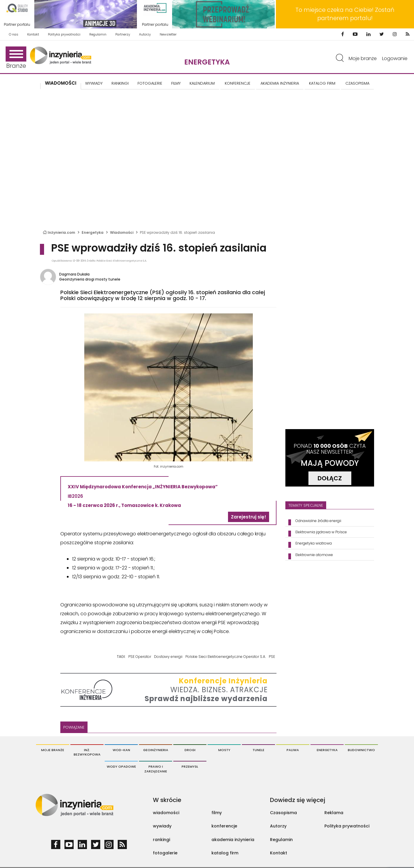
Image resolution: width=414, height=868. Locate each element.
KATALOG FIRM (322, 83)
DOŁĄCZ (330, 478)
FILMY (176, 83)
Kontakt (33, 34)
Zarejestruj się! (249, 517)
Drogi (190, 750)
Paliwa (293, 750)
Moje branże (363, 58)
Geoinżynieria (156, 750)
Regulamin (98, 34)
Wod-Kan (121, 750)
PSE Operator (140, 657)
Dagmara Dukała (74, 274)
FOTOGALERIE (150, 83)
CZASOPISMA (357, 83)
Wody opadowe (121, 766)
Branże (16, 58)
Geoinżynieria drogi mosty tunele (90, 279)
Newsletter (168, 34)
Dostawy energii (168, 657)
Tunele (258, 750)
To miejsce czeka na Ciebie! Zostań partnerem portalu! (345, 14)
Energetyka (207, 62)
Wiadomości (61, 83)
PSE (272, 657)
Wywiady (94, 83)
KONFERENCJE (238, 83)
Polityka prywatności (64, 34)
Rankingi (120, 83)
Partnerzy (123, 34)
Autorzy (145, 34)
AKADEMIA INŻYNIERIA (280, 83)
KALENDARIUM (202, 83)
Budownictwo (361, 750)
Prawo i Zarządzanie (156, 769)
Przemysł (190, 766)
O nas (14, 34)
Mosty (224, 750)
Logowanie (395, 58)
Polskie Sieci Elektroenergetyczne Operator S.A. (226, 657)
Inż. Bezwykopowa (87, 752)
